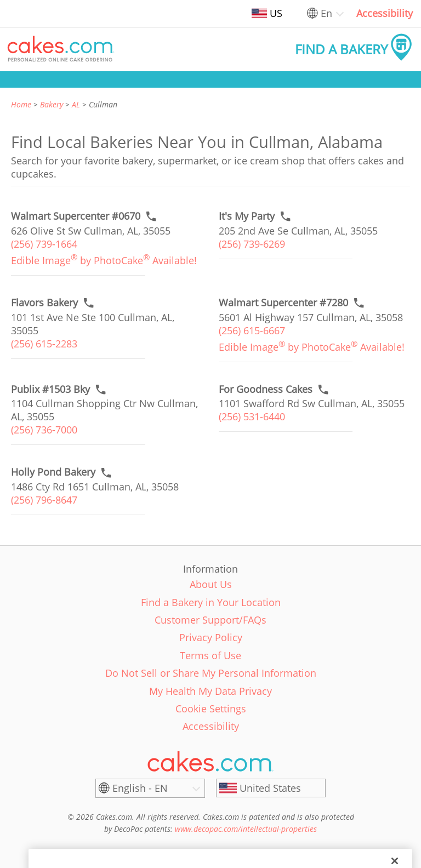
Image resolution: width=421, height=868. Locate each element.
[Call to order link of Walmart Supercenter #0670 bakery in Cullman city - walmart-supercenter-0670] (76, 216)
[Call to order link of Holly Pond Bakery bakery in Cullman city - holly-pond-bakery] (53, 472)
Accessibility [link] (385, 13)
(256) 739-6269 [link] (252, 244)
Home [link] (21, 104)
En (326, 13)
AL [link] (76, 104)
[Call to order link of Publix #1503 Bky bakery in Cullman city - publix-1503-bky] (50, 389)
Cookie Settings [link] (211, 709)
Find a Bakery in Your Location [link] (211, 602)
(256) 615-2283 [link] (44, 344)
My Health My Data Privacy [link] (210, 691)
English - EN (140, 788)
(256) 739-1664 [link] (44, 244)
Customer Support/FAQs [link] (210, 620)
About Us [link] (211, 584)
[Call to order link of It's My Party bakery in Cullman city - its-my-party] (247, 216)
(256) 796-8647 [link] (44, 500)
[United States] (271, 788)
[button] (61, 49)
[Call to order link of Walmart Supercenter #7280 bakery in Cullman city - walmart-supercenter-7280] (283, 303)
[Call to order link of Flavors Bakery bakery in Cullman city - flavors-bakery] (44, 303)
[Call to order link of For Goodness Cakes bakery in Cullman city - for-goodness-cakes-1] (266, 389)
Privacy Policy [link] (211, 637)
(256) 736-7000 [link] (44, 430)
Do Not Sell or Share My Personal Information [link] (211, 673)
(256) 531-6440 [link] (252, 416)
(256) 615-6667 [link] (252, 330)
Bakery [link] (52, 104)
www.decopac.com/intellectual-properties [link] (246, 829)
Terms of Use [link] (210, 655)
